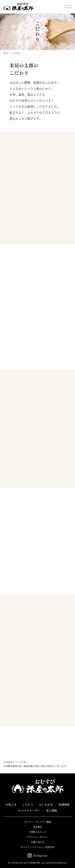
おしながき (46, 804)
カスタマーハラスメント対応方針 (37, 847)
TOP (6, 53)
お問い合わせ (37, 842)
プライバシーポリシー (37, 837)
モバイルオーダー (29, 810)
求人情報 (51, 810)
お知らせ (11, 804)
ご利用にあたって (37, 832)
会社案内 (37, 827)
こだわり (16, 53)
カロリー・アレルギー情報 (37, 822)
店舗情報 (64, 804)
